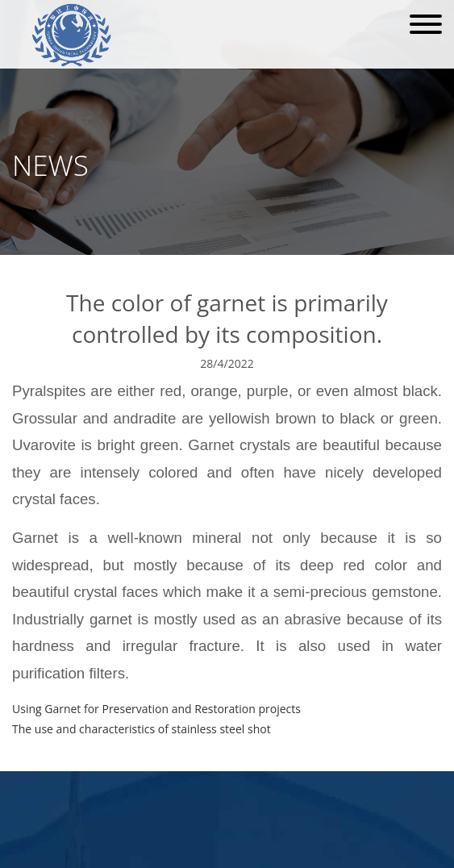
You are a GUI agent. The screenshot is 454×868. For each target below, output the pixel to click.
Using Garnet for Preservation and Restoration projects (156, 709)
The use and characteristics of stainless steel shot (142, 729)
